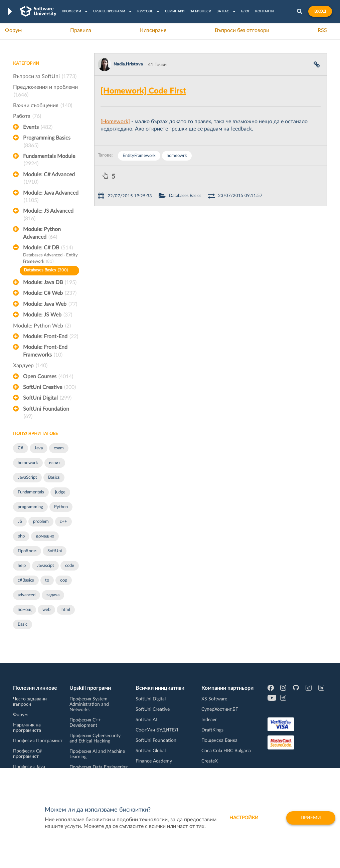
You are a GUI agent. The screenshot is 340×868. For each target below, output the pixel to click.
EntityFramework (139, 156)
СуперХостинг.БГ (220, 709)
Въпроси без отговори (242, 30)
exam (59, 448)
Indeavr (209, 720)
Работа (27, 116)
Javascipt (45, 566)
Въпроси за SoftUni (45, 76)
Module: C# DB (48, 248)
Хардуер (30, 366)
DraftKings (212, 730)
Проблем (27, 551)
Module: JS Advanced (48, 215)
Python (61, 507)
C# (21, 448)
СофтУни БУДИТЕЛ (157, 730)
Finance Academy (154, 761)
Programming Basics (47, 142)
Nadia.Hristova (128, 64)
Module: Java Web (50, 304)
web (46, 610)
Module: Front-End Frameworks (45, 352)
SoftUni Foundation (46, 413)
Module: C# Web (50, 293)
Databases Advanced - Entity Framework (50, 259)
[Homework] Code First (143, 91)
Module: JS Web (48, 315)
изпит (55, 463)
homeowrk (177, 156)
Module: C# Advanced (49, 179)
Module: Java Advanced (51, 197)
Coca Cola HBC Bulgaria (226, 751)
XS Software (214, 699)
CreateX (210, 761)
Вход (320, 11)
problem (41, 522)
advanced (27, 595)
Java (39, 448)
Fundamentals (31, 492)
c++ (63, 522)
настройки (244, 818)
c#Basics (26, 580)
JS (20, 522)
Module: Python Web (42, 326)
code (70, 566)
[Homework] (115, 122)
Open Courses (48, 377)
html (66, 610)
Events (38, 127)
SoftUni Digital (47, 398)
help (22, 566)
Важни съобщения (43, 105)
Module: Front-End (51, 337)
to (47, 580)
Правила (81, 30)
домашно (45, 536)
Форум (13, 30)
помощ (25, 610)
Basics (54, 478)
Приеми (311, 818)
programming (30, 507)
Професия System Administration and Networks (89, 704)
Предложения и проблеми (45, 91)
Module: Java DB (50, 282)
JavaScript (27, 478)
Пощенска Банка (219, 740)
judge (60, 492)
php (21, 536)
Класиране (153, 30)
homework (28, 463)
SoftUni (55, 551)
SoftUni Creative (49, 387)
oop (64, 580)
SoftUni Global (151, 751)
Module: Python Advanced (42, 234)
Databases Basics (46, 271)
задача (53, 595)
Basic (23, 624)
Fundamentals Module (49, 161)
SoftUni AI (146, 720)
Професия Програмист (38, 741)
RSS (322, 30)
